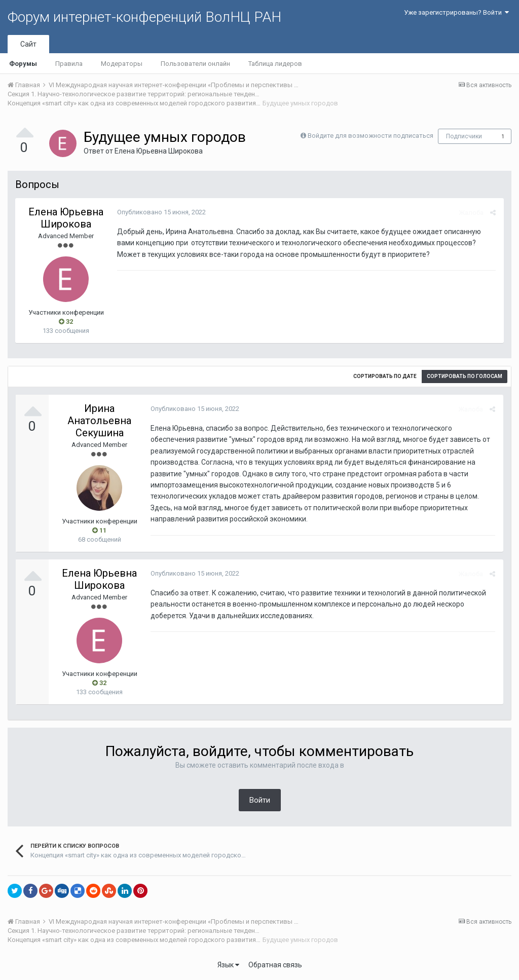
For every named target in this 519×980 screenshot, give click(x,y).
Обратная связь (275, 965)
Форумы (23, 64)
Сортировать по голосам (465, 376)
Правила (69, 64)
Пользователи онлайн (195, 64)
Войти (260, 800)
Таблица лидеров (275, 64)
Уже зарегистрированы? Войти (456, 12)
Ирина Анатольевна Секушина (99, 421)
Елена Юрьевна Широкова (159, 151)
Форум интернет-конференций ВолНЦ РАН (144, 17)
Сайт (28, 44)
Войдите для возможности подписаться (370, 136)
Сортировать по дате (385, 376)
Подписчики (464, 136)
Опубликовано (161, 212)
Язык (228, 965)
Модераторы (122, 64)
